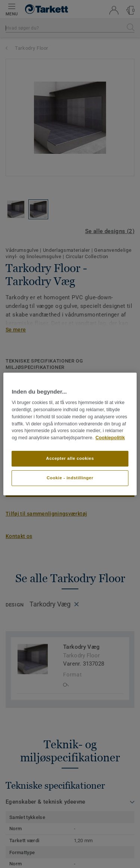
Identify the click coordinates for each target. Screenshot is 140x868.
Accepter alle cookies (70, 458)
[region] (70, 434)
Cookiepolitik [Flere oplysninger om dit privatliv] (110, 438)
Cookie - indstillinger (70, 478)
